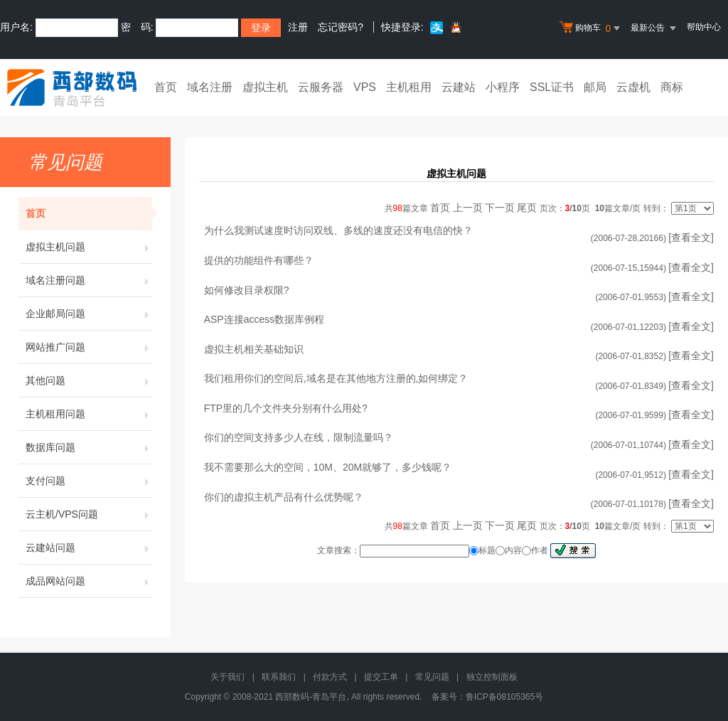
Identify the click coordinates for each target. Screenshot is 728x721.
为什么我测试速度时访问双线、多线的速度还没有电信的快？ (338, 230)
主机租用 (409, 87)
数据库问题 (89, 447)
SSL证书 (552, 87)
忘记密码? (341, 27)
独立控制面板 (492, 677)
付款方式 (330, 677)
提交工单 (381, 677)
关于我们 (227, 677)
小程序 (503, 87)
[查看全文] (691, 237)
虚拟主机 (265, 87)
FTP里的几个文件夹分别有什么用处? (286, 408)
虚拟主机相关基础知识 (254, 349)
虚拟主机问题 (89, 247)
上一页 (468, 208)
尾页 (527, 208)
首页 (166, 87)
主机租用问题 (89, 414)
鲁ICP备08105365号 (504, 697)
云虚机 (633, 87)
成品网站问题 (89, 581)
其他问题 (89, 380)
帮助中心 (704, 27)
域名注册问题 (89, 280)
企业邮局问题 (89, 314)
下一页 (500, 208)
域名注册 (210, 87)
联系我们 (279, 677)
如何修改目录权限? (247, 290)
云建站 (459, 87)
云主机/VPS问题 (89, 514)
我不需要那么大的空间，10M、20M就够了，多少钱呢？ (328, 467)
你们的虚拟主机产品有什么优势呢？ (284, 497)
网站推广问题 (89, 347)
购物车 (591, 28)
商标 (672, 87)
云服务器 (321, 87)
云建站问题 (89, 548)
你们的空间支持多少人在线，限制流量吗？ (299, 437)
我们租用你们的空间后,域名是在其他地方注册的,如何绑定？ (336, 378)
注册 (298, 27)
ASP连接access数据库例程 (264, 319)
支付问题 (89, 481)
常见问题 (432, 677)
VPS (365, 87)
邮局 (595, 87)
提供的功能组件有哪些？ (259, 260)
